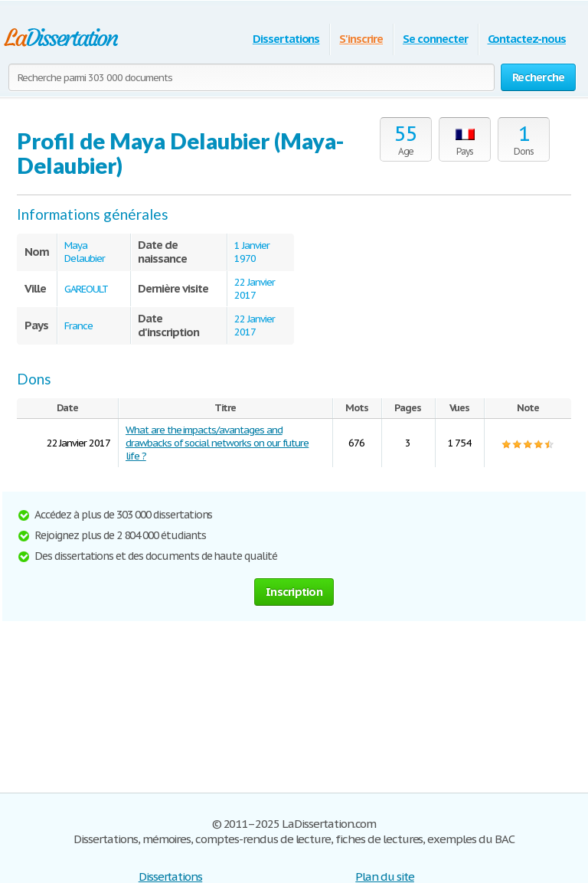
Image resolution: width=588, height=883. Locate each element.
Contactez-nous (527, 39)
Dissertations (286, 39)
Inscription (294, 592)
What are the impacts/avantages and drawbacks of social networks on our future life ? (217, 443)
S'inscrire (361, 39)
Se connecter (435, 39)
